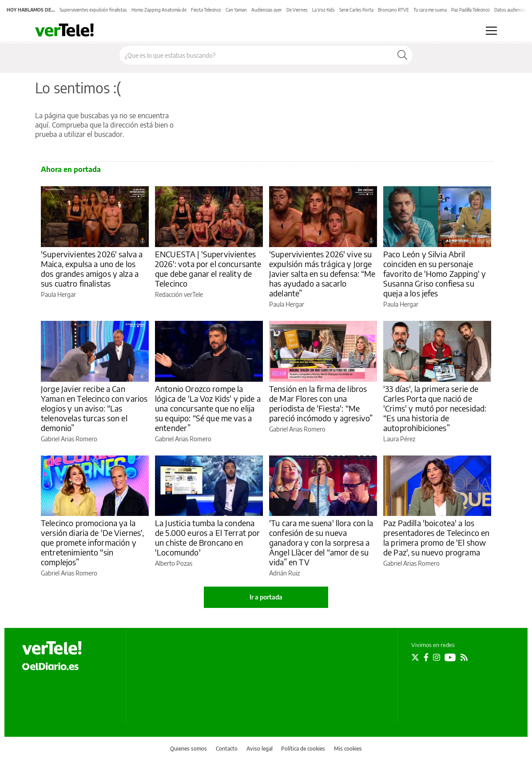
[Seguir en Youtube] (450, 657)
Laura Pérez (399, 439)
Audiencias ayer (267, 10)
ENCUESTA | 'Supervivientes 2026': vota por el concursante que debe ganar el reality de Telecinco (208, 269)
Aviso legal (260, 749)
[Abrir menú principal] (491, 31)
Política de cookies (303, 749)
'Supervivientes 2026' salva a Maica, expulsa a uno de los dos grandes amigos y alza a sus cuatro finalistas (92, 269)
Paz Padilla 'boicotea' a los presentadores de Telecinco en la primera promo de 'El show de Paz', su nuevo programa (436, 537)
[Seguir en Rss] (464, 657)
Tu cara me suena (430, 10)
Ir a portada (266, 597)
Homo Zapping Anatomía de (159, 10)
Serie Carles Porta (356, 10)
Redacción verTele (179, 294)
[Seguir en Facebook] (426, 657)
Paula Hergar (58, 294)
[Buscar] (402, 55)
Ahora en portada (71, 169)
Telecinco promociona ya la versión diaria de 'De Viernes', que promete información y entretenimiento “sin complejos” (93, 542)
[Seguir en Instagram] (437, 657)
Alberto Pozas (174, 563)
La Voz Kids (324, 10)
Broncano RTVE (393, 10)
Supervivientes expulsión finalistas (93, 10)
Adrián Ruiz (284, 573)
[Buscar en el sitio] (256, 55)
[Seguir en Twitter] (415, 657)
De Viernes (297, 10)
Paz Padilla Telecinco (470, 10)
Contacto (227, 749)
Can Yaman (236, 10)
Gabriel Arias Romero (69, 439)
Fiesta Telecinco (206, 10)
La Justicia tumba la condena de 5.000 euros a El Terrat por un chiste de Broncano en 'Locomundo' (208, 537)
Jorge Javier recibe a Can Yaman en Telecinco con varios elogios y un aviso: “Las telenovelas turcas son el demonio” (94, 408)
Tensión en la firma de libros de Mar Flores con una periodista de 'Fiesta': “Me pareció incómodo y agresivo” (321, 403)
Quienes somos (189, 749)
